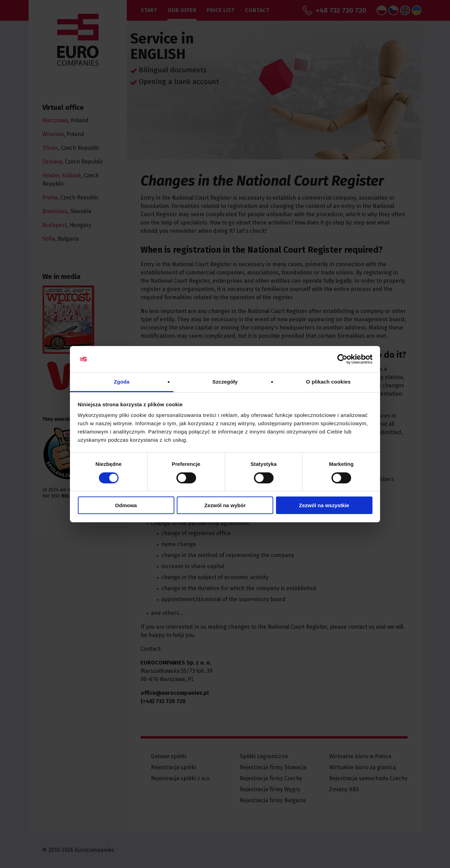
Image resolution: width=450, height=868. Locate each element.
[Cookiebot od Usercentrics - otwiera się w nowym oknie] (342, 359)
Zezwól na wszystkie (324, 505)
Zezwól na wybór (225, 505)
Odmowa (126, 505)
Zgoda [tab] (122, 382)
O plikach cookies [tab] (328, 382)
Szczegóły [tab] (225, 382)
